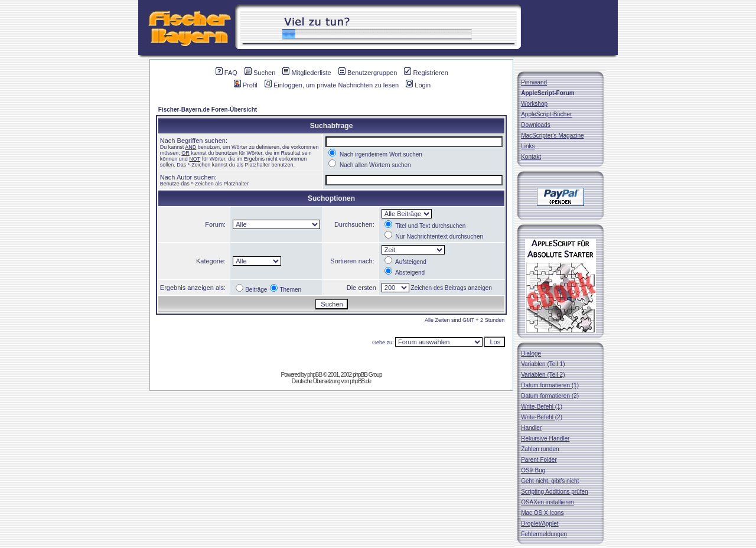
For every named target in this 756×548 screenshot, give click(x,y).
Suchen (260, 73)
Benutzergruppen (368, 73)
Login (418, 85)
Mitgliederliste (307, 73)
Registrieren (426, 73)
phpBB (315, 375)
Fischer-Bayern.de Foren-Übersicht (208, 110)
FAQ (227, 73)
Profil (246, 85)
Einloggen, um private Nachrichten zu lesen (332, 85)
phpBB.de (360, 381)
